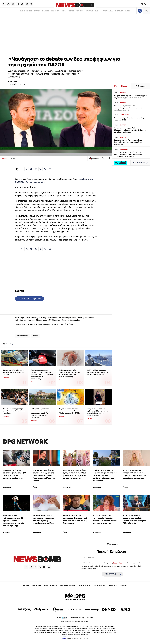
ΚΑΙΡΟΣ (98, 11)
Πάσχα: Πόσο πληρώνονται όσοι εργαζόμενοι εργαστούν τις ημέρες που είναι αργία (131, 97)
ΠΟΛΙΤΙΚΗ (46, 11)
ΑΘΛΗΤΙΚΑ (80, 11)
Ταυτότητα (26, 585)
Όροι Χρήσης (37, 585)
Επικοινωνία (113, 585)
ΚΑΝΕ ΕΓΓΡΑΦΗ (112, 574)
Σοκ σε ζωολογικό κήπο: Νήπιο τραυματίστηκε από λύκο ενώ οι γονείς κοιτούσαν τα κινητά (128, 108)
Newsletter (32, 324)
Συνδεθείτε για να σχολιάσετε (30, 299)
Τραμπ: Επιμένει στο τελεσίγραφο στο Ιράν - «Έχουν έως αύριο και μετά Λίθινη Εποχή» (135, 519)
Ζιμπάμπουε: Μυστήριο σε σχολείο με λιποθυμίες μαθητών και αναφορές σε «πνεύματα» (128, 142)
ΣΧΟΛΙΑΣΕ (94, 158)
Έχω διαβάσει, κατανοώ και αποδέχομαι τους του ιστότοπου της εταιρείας (112, 563)
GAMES (128, 11)
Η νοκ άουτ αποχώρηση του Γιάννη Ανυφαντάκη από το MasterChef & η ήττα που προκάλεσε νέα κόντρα (44, 475)
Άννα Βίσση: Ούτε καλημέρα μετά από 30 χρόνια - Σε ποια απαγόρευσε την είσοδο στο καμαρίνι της (13, 521)
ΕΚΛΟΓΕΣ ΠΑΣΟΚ (22, 336)
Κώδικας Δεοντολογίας (68, 585)
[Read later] (109, 158)
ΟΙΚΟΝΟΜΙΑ (55, 11)
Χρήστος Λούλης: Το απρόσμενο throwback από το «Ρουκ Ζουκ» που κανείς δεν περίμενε (75, 519)
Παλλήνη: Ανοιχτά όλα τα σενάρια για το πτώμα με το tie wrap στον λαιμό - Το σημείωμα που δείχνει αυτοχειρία (41, 413)
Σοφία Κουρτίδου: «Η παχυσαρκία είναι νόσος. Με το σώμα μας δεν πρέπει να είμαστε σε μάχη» (105, 519)
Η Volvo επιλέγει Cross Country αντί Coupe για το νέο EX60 (130, 119)
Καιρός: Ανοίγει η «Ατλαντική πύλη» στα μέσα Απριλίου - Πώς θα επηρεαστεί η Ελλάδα (69, 411)
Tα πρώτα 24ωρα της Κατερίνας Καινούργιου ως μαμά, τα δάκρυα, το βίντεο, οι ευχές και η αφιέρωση (135, 474)
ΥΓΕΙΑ (64, 11)
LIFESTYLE (89, 11)
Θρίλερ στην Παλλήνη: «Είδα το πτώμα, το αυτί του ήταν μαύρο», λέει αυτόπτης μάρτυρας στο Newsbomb (105, 475)
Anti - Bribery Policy (100, 585)
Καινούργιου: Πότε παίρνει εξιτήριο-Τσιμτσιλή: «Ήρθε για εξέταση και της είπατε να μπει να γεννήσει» (75, 474)
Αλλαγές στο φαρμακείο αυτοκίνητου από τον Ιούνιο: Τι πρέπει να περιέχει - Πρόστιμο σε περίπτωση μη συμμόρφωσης (42, 374)
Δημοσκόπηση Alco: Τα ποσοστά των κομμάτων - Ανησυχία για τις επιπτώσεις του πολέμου (44, 519)
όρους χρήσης (118, 563)
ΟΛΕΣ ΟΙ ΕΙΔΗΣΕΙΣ (26, 11)
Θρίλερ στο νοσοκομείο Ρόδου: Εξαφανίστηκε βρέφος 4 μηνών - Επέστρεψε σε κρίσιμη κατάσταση (69, 373)
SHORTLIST (119, 11)
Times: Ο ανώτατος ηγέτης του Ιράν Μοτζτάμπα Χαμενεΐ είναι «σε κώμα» (14, 411)
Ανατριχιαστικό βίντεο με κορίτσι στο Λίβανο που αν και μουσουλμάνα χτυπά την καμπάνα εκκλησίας (97, 412)
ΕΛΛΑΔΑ (37, 11)
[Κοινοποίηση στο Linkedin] (41, 169)
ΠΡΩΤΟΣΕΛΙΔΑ (108, 11)
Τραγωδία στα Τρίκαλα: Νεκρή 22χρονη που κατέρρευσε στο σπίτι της (14, 372)
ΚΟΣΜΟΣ (71, 11)
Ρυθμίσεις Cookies (84, 585)
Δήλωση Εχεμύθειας (50, 585)
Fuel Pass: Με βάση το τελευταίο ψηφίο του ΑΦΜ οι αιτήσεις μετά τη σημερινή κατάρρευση (15, 474)
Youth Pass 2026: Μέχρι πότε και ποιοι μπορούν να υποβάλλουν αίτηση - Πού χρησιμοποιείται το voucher (128, 154)
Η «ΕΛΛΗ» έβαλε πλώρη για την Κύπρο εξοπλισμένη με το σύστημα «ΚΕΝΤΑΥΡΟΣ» (97, 372)
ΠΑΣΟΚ (35, 336)
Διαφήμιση (124, 585)
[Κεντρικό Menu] (147, 11)
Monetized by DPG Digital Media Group (82, 618)
